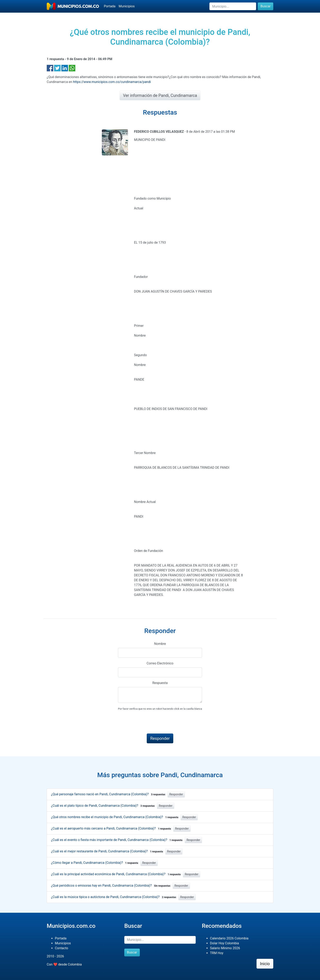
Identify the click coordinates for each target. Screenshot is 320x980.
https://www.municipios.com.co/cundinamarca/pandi (112, 82)
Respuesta (160, 683)
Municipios (127, 6)
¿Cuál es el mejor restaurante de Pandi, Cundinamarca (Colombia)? (108, 851)
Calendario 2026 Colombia (229, 938)
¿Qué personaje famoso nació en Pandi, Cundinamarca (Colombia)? (109, 794)
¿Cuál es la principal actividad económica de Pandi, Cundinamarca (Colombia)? (117, 874)
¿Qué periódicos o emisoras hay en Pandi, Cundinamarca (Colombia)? (111, 886)
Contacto (62, 948)
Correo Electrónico (160, 663)
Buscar (266, 6)
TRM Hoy (217, 953)
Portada (110, 6)
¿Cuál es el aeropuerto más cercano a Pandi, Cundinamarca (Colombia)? (112, 828)
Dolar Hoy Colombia (224, 943)
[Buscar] (233, 6)
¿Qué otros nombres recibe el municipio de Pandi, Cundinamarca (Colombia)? (115, 817)
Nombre (160, 644)
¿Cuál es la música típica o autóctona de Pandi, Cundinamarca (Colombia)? (114, 897)
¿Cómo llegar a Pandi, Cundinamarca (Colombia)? (95, 863)
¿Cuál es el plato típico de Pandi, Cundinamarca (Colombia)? (104, 806)
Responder (176, 794)
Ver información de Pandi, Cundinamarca (160, 95)
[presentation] (149, 722)
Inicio (265, 964)
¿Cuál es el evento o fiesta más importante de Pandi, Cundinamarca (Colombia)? (117, 840)
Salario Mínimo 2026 (225, 948)
